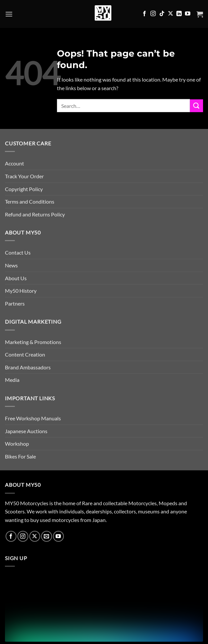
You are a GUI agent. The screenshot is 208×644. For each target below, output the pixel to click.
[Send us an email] (47, 536)
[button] (9, 14)
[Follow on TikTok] (162, 14)
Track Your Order (24, 176)
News (11, 265)
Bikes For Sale (20, 456)
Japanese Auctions (26, 431)
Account (14, 163)
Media (12, 380)
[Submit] (196, 106)
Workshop (17, 444)
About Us (16, 278)
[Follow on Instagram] (153, 14)
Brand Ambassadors (28, 367)
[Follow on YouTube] (188, 14)
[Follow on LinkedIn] (179, 14)
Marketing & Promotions (33, 342)
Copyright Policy (24, 189)
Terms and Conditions (30, 201)
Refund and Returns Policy (35, 214)
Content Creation (25, 354)
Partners (15, 303)
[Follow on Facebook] (144, 14)
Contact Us (18, 252)
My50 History (21, 291)
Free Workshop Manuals (33, 418)
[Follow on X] (170, 14)
